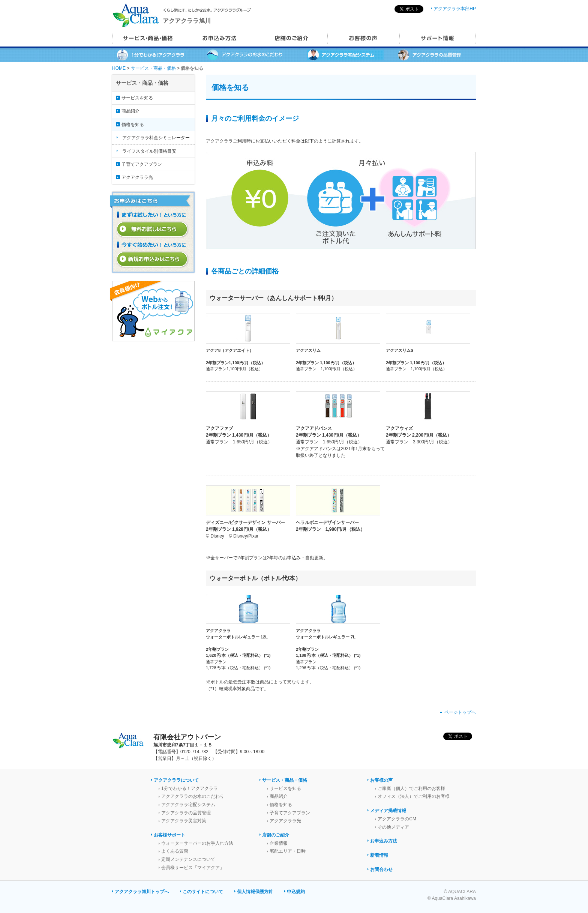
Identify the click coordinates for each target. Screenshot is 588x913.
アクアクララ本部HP (455, 9)
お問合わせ (381, 869)
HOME (119, 68)
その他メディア (393, 827)
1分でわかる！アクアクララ (190, 788)
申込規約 (296, 892)
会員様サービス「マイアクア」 (193, 868)
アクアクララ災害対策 (184, 821)
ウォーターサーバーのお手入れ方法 (197, 843)
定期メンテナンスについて (188, 859)
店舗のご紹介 (276, 835)
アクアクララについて (176, 780)
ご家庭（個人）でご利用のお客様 (411, 788)
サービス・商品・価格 (153, 68)
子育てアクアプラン (142, 164)
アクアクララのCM (397, 819)
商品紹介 (130, 111)
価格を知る (133, 125)
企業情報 (279, 843)
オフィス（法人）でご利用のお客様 (414, 796)
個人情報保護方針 (255, 892)
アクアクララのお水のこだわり (193, 796)
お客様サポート (169, 835)
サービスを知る (137, 98)
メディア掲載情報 (388, 811)
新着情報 (379, 855)
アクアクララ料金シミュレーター (156, 138)
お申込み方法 (384, 841)
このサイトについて (203, 892)
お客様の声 (381, 780)
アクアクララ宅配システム (188, 805)
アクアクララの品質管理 (186, 813)
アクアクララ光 (137, 177)
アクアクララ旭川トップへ (142, 892)
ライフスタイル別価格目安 (149, 151)
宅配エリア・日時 (288, 851)
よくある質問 (175, 851)
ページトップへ (460, 712)
